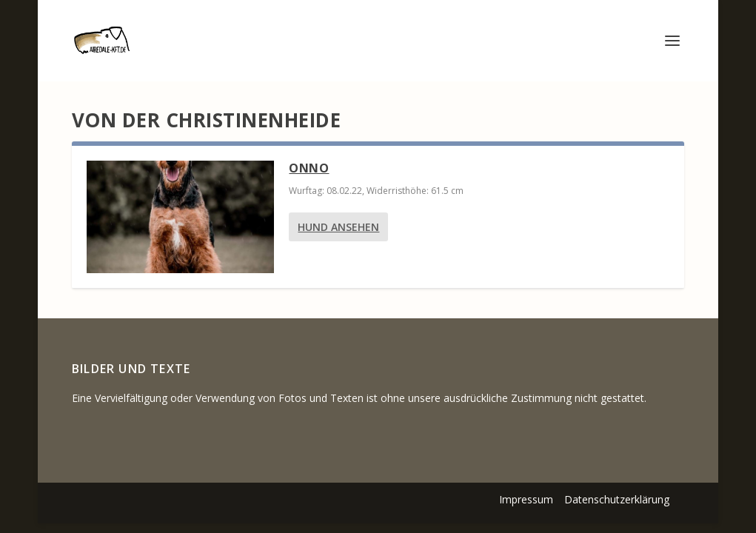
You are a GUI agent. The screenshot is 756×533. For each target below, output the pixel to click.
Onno (309, 168)
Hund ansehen (338, 227)
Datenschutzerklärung (617, 499)
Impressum (526, 499)
